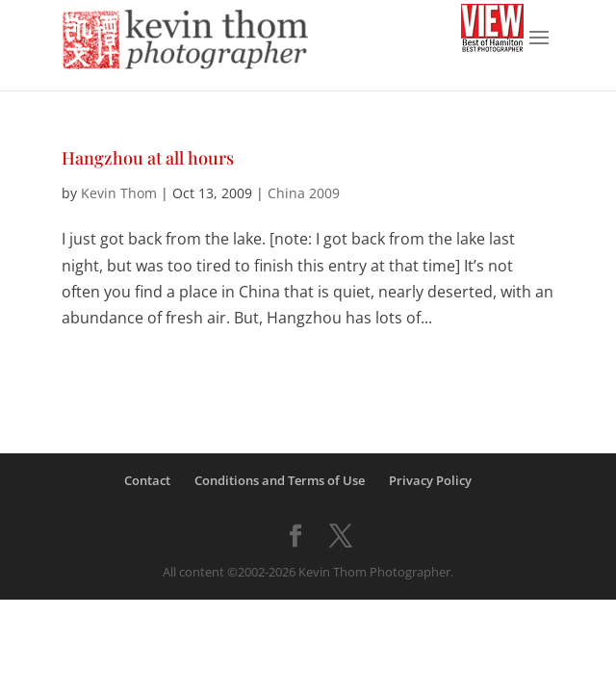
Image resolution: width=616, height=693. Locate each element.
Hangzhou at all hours (148, 158)
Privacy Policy (430, 480)
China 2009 (304, 193)
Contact (147, 480)
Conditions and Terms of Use (280, 480)
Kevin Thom (119, 193)
